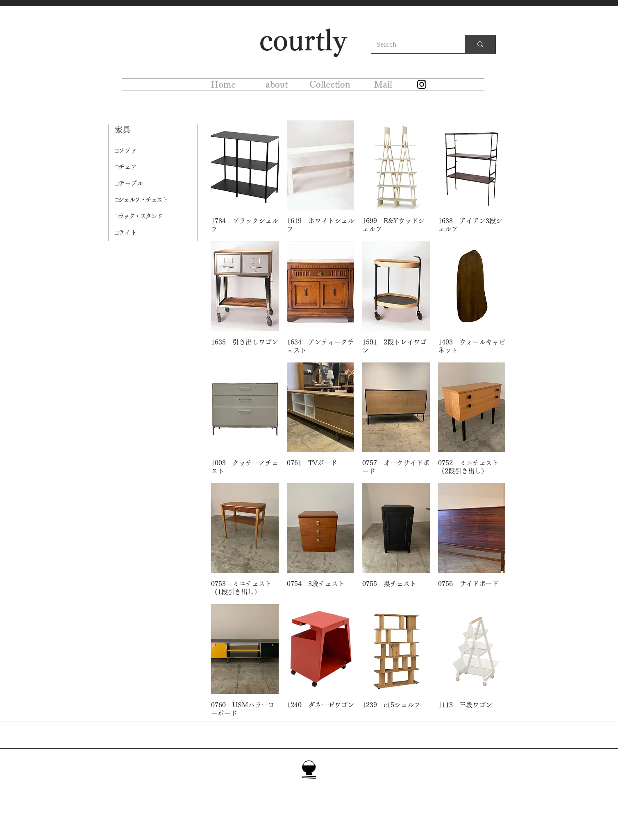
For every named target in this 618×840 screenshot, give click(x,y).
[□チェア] (144, 167)
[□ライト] (144, 233)
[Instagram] (422, 84)
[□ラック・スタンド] (144, 216)
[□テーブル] (144, 183)
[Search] (412, 44)
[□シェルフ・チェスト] (144, 200)
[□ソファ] (144, 151)
